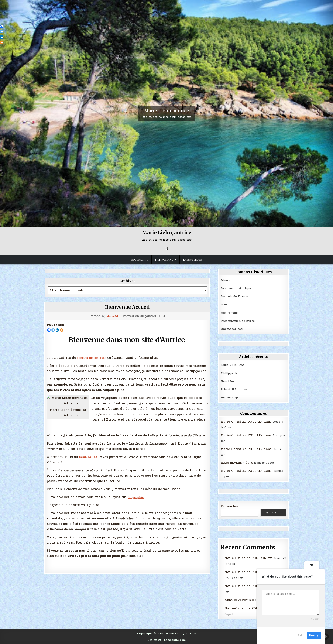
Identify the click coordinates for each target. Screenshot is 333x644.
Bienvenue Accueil (127, 307)
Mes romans (230, 313)
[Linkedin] (57, 330)
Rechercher (229, 506)
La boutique (193, 260)
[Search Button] (166, 248)
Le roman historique (237, 288)
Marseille (228, 304)
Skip (301, 635)
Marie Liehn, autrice (167, 111)
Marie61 (112, 316)
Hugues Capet (232, 397)
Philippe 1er (231, 373)
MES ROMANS (164, 260)
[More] (62, 330)
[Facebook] (49, 330)
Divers (226, 280)
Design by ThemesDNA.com (167, 640)
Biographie (140, 260)
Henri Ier (228, 381)
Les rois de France (236, 296)
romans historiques (92, 358)
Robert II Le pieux (236, 389)
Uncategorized (233, 329)
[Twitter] (53, 330)
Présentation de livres (239, 321)
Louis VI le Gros (234, 365)
